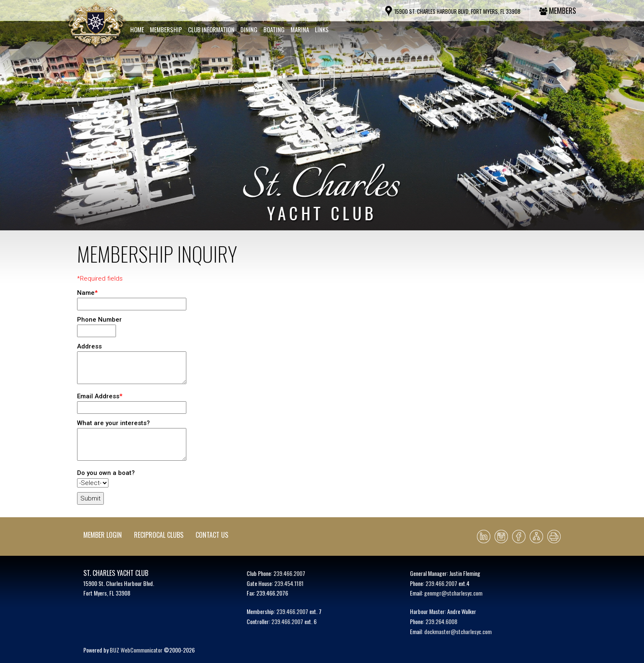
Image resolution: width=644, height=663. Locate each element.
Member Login (103, 535)
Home (137, 29)
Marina (300, 29)
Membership (166, 29)
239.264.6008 (441, 621)
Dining (249, 29)
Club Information (211, 29)
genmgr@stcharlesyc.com (453, 593)
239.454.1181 (289, 583)
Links (322, 29)
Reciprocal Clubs (159, 535)
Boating (274, 29)
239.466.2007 (289, 573)
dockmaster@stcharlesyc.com (458, 631)
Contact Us (212, 535)
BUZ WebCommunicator (136, 650)
